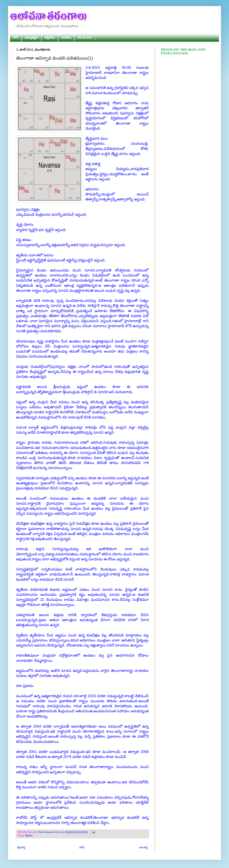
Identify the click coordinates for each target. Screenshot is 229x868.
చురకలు (66, 37)
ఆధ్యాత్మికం (31, 37)
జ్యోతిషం (50, 37)
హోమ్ (82, 847)
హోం (16, 37)
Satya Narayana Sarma (50, 832)
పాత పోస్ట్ (143, 847)
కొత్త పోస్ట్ (21, 847)
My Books (85, 37)
